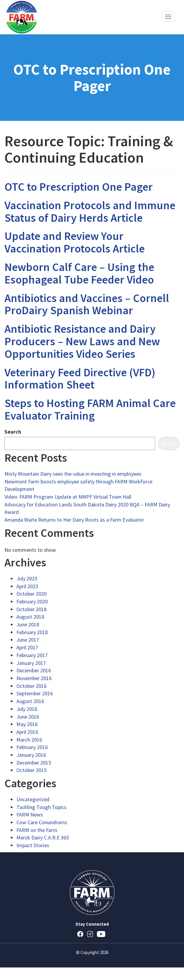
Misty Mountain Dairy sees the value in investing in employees (73, 474)
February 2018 (32, 632)
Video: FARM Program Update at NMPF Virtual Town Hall (68, 497)
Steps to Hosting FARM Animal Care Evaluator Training (90, 409)
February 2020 (32, 601)
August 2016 (30, 701)
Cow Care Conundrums (42, 822)
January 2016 (31, 755)
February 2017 (32, 655)
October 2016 (31, 686)
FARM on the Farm (37, 830)
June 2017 (28, 640)
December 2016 (34, 670)
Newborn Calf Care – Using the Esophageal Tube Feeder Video (79, 273)
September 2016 (35, 693)
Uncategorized (33, 799)
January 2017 (31, 663)
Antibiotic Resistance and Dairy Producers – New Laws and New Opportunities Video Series (82, 341)
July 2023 (27, 578)
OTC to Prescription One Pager (79, 187)
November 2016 (34, 678)
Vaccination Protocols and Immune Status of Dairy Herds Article (90, 211)
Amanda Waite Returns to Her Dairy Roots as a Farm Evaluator (74, 520)
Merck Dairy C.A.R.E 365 (43, 838)
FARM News (30, 815)
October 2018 (31, 609)
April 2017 (27, 647)
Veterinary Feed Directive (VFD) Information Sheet (80, 379)
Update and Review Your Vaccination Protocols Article (75, 242)
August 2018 (30, 617)
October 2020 (31, 594)
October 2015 (31, 770)
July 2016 (27, 709)
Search (13, 432)
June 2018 (28, 624)
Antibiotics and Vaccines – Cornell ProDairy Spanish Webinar (87, 304)
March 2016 (29, 740)
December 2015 (34, 763)
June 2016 (28, 717)
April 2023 (27, 586)
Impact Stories (33, 845)
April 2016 (27, 732)
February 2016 (32, 747)
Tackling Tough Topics (41, 807)
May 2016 (27, 724)
